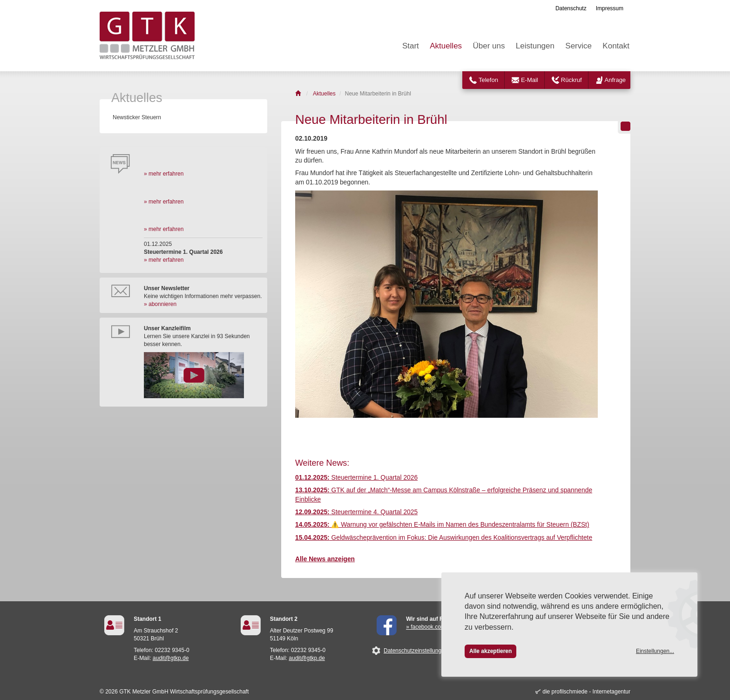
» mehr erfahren (164, 174)
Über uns (489, 46)
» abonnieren (160, 304)
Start (411, 46)
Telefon (488, 80)
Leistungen (535, 46)
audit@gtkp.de (171, 658)
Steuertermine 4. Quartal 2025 (356, 512)
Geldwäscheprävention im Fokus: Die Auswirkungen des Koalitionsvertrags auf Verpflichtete (444, 538)
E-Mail (530, 80)
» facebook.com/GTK (432, 627)
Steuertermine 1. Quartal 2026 (356, 478)
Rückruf (571, 80)
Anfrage (615, 80)
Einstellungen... (655, 651)
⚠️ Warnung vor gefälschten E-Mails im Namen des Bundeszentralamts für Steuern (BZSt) (442, 525)
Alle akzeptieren (490, 651)
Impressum (610, 8)
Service (578, 46)
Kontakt (616, 46)
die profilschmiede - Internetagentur (586, 692)
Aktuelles (446, 46)
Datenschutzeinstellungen (416, 651)
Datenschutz (571, 8)
